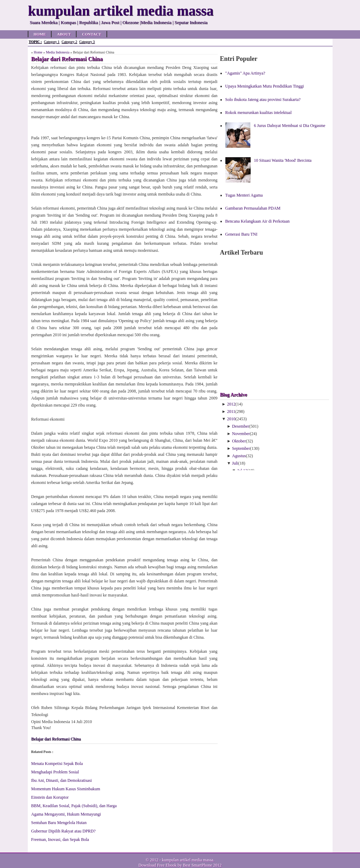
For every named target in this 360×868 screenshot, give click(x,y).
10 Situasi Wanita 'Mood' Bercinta (283, 160)
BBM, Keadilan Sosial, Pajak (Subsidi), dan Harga (74, 806)
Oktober (239, 441)
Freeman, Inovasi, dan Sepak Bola (60, 840)
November (241, 434)
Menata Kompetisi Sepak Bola (57, 764)
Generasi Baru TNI (242, 234)
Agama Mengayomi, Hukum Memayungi (66, 814)
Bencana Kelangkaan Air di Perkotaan (258, 221)
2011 (231, 411)
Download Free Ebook (158, 865)
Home (40, 34)
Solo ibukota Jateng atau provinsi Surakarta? (263, 100)
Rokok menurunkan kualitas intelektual (259, 113)
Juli (235, 463)
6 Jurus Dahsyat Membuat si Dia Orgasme (290, 126)
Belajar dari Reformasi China (56, 739)
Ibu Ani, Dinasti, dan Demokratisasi (62, 780)
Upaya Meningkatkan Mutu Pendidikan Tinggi (265, 86)
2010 (231, 419)
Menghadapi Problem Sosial (55, 772)
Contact (91, 34)
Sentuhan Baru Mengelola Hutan (59, 823)
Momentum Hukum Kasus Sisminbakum (66, 789)
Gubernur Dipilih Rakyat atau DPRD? (63, 831)
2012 (231, 404)
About (64, 34)
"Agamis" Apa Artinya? (245, 73)
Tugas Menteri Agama (244, 195)
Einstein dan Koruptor (50, 797)
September (241, 448)
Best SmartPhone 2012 (202, 865)
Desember (241, 426)
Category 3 (87, 42)
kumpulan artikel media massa (187, 860)
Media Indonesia (57, 52)
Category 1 (52, 42)
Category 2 (69, 42)
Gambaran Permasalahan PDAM (253, 208)
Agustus (239, 456)
